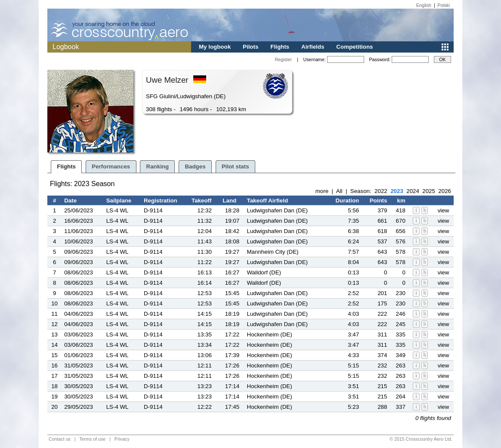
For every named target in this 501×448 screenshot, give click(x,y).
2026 (445, 191)
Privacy (122, 439)
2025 (429, 191)
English (424, 5)
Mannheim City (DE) (273, 252)
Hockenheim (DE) (270, 334)
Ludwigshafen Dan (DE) (278, 210)
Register (283, 59)
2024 (413, 191)
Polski (444, 5)
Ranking (158, 166)
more (322, 191)
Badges (195, 166)
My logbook (215, 47)
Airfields (313, 47)
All (339, 191)
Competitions (354, 47)
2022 (381, 191)
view (444, 210)
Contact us (60, 439)
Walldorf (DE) (264, 272)
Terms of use (92, 439)
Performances (111, 166)
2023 (397, 191)
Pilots (251, 47)
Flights (280, 47)
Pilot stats (235, 166)
